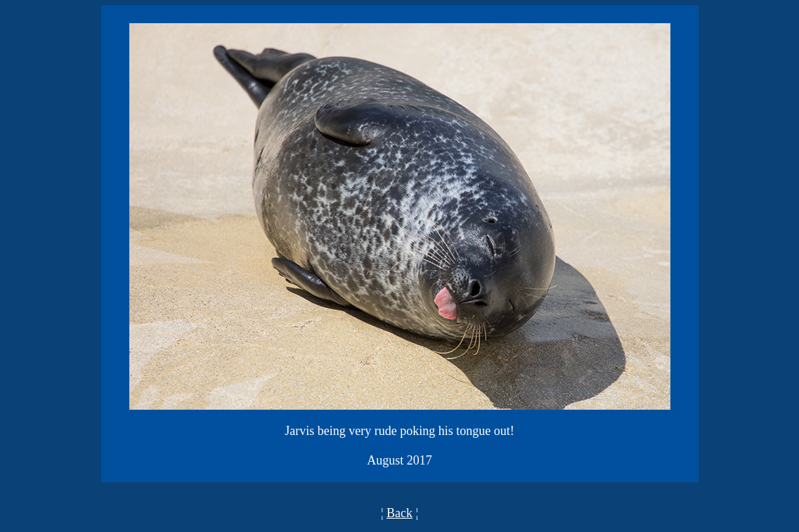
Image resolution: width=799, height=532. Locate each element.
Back (399, 513)
